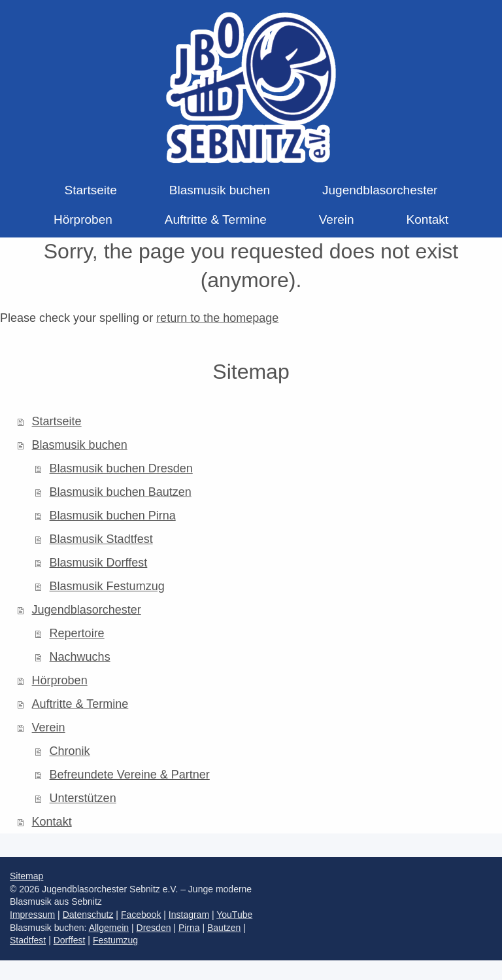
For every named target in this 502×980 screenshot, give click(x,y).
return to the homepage (217, 318)
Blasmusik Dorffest (99, 563)
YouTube (234, 915)
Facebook (141, 915)
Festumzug (115, 940)
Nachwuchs (80, 657)
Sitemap (26, 876)
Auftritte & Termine (80, 704)
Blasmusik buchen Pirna (113, 516)
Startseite (57, 421)
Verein (49, 727)
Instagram (189, 915)
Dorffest (70, 940)
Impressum (32, 915)
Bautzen (224, 928)
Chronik (70, 751)
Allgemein (109, 928)
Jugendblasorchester (87, 610)
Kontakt (52, 822)
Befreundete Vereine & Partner (130, 775)
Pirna (189, 928)
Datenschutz (88, 915)
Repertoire (77, 633)
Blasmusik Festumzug (107, 586)
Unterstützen (83, 798)
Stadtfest (28, 940)
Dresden (154, 928)
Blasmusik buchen (80, 445)
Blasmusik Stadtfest (101, 539)
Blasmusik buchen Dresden (121, 468)
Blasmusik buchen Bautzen (121, 492)
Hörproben (60, 680)
